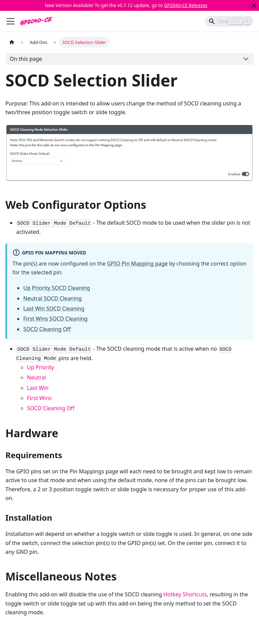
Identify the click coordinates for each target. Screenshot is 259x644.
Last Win (38, 388)
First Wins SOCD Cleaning (55, 319)
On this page (26, 59)
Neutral (36, 377)
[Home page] (12, 42)
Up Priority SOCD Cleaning (57, 288)
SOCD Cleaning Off (47, 329)
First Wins (39, 398)
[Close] (254, 5)
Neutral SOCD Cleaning (53, 298)
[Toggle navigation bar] (10, 21)
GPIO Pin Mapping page (137, 264)
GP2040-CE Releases (186, 5)
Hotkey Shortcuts (185, 594)
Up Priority (40, 367)
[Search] (229, 21)
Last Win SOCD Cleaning (54, 308)
